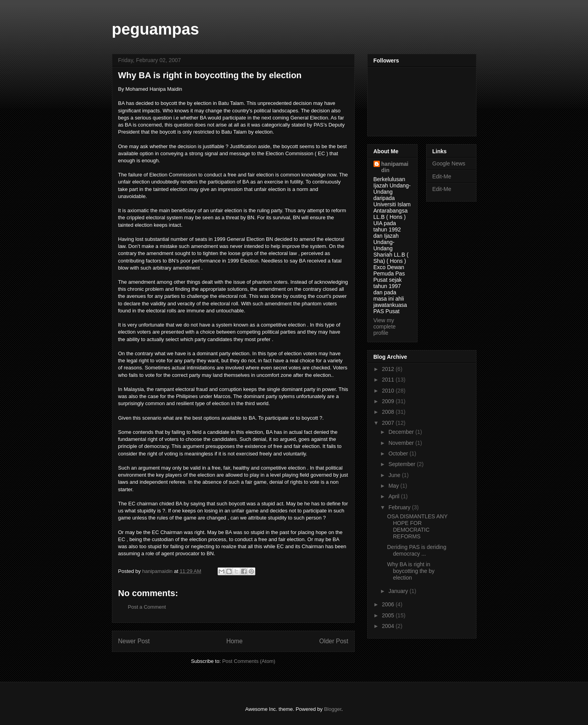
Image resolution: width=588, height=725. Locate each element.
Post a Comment (147, 607)
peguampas (156, 29)
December (402, 432)
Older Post (334, 641)
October (399, 453)
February (400, 507)
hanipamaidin (395, 167)
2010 (389, 391)
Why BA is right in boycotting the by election (411, 571)
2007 (389, 423)
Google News (449, 163)
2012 (389, 369)
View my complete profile (385, 327)
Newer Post (134, 641)
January (399, 591)
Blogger (333, 709)
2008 (389, 412)
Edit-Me (442, 176)
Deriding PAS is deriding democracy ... (417, 550)
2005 (389, 615)
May (394, 486)
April (395, 496)
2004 (389, 626)
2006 (389, 604)
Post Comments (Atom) (249, 661)
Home (234, 641)
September (403, 464)
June (395, 475)
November (402, 443)
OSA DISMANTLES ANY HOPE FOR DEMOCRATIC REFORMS (417, 526)
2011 (389, 380)
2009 (389, 401)
